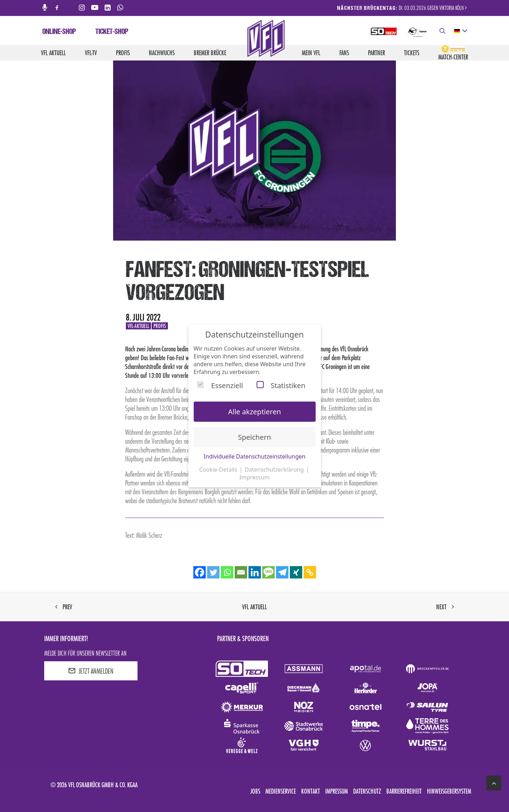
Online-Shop (59, 32)
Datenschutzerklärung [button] (275, 470)
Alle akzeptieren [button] (255, 412)
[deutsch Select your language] (460, 31)
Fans (344, 53)
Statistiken (281, 385)
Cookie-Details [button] (219, 470)
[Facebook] (200, 572)
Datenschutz (367, 791)
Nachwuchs (162, 53)
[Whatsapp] (227, 572)
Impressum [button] (255, 477)
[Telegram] (282, 572)
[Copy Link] (310, 572)
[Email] (241, 572)
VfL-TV (91, 53)
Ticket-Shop (112, 32)
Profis (123, 53)
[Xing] (296, 572)
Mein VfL (311, 53)
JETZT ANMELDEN (91, 671)
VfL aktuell (53, 53)
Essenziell (220, 385)
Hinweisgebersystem (449, 791)
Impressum (337, 791)
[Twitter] (213, 572)
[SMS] (268, 572)
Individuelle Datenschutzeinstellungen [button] (255, 456)
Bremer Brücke (210, 53)
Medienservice (281, 791)
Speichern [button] (255, 437)
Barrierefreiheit (404, 791)
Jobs (255, 791)
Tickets (412, 53)
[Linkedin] (255, 572)
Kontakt (311, 791)
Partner (376, 53)
